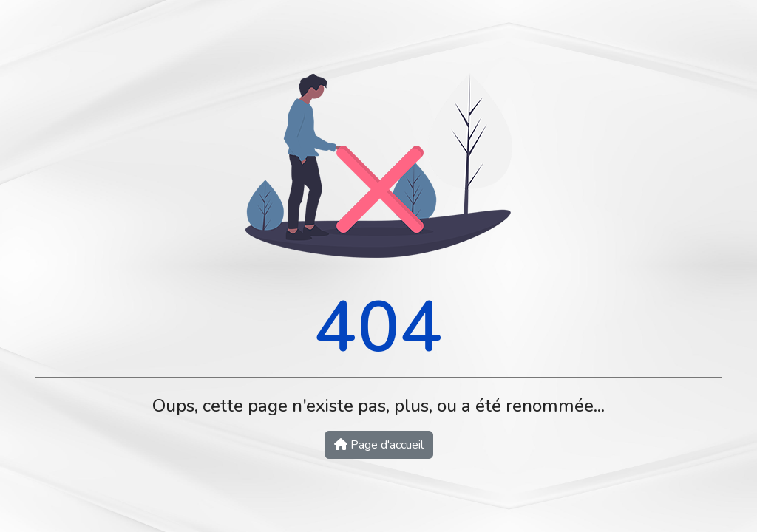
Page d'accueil (379, 445)
